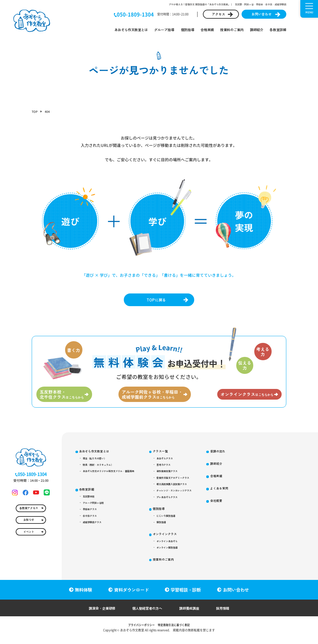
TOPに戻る (156, 300)
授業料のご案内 (232, 30)
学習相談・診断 (187, 595)
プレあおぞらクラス (179, 509)
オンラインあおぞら (179, 558)
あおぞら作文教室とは (131, 30)
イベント (28, 548)
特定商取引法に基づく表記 (176, 630)
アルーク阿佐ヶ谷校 (96, 514)
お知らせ (28, 534)
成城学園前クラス (95, 536)
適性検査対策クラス (179, 479)
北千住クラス (92, 529)
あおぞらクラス (176, 465)
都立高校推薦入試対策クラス (184, 494)
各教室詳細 (278, 30)
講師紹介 (257, 30)
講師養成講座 (194, 613)
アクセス (219, 14)
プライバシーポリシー (139, 630)
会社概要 (232, 522)
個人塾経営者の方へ (146, 613)
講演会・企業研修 (96, 613)
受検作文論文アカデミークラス (185, 487)
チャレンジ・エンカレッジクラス (187, 502)
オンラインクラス (176, 549)
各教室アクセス (28, 520)
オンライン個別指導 (179, 565)
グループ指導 (164, 30)
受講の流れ (234, 469)
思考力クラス (175, 472)
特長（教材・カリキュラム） (101, 472)
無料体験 (82, 595)
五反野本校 (91, 506)
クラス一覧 (171, 456)
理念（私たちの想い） (97, 465)
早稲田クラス (92, 521)
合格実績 (207, 30)
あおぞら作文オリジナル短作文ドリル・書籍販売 (113, 479)
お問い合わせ (262, 14)
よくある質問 (236, 508)
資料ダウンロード (131, 595)
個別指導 (188, 30)
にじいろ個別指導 (177, 530)
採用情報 (230, 613)
